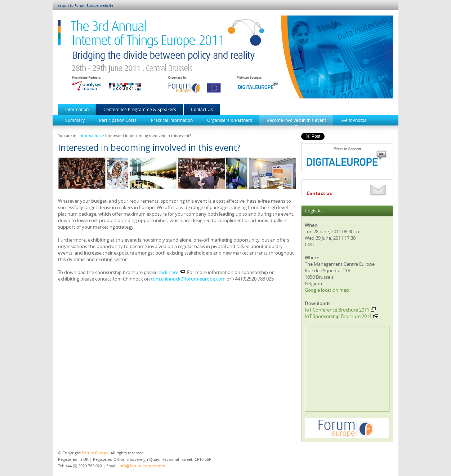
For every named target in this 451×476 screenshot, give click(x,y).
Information (77, 109)
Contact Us (202, 109)
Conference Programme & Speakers (140, 109)
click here (172, 272)
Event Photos (353, 120)
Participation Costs (118, 120)
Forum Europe (95, 453)
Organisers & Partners (230, 120)
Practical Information (172, 120)
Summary (75, 120)
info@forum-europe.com (142, 466)
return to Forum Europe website (86, 6)
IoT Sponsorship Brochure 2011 (341, 316)
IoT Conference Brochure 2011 (340, 310)
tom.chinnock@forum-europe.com (188, 279)
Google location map (327, 290)
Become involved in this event (296, 120)
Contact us (319, 193)
